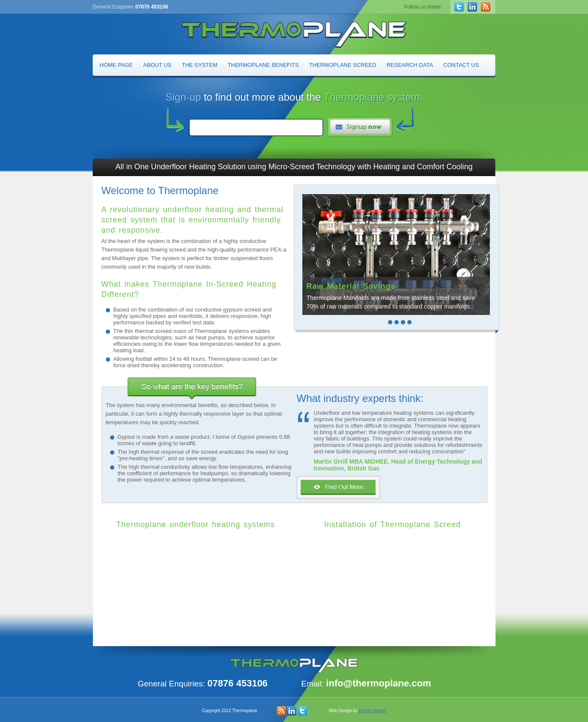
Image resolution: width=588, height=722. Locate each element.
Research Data (410, 65)
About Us (157, 65)
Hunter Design (373, 711)
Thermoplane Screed (343, 65)
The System (200, 65)
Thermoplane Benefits (263, 65)
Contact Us (461, 65)
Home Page (116, 65)
